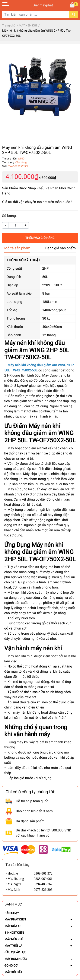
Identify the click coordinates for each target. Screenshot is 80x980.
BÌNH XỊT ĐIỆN (14, 933)
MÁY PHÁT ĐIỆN (15, 919)
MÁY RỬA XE (13, 926)
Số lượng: (9, 216)
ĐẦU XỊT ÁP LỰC (15, 952)
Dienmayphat (40, 5)
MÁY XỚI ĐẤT (13, 972)
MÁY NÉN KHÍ (14, 939)
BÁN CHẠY (12, 913)
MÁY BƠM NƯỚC (16, 959)
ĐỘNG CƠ (11, 965)
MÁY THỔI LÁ (13, 946)
